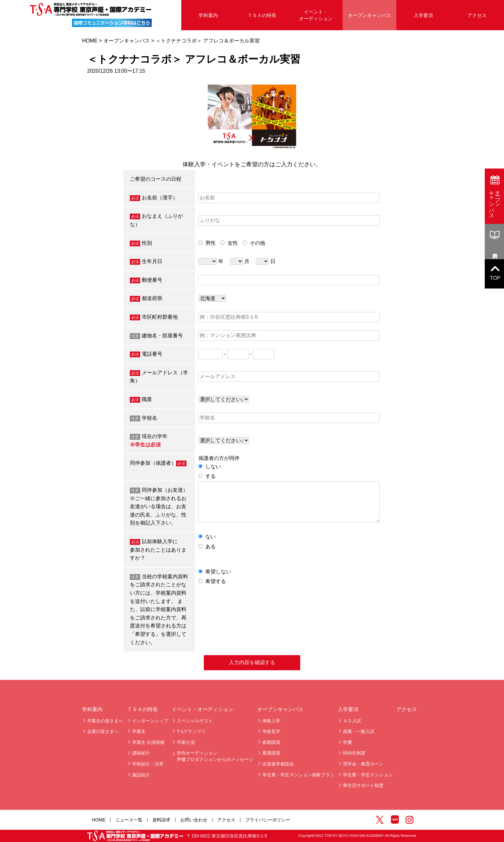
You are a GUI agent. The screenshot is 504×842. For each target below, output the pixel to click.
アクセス (477, 15)
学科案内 (208, 15)
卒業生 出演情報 (148, 742)
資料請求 (161, 820)
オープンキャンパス (369, 15)
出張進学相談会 (278, 764)
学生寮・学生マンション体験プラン (298, 775)
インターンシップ (150, 721)
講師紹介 (141, 753)
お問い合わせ (194, 820)
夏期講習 (271, 753)
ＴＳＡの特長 (262, 15)
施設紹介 (141, 775)
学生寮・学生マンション (368, 775)
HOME (90, 41)
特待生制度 (354, 753)
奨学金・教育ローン (363, 764)
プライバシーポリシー (268, 820)
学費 (347, 742)
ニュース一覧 (129, 820)
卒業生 (139, 731)
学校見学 (271, 731)
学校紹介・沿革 (148, 764)
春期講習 (271, 742)
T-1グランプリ (191, 731)
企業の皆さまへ (103, 731)
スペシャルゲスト (195, 721)
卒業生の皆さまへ (105, 721)
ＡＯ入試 (352, 721)
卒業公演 (186, 742)
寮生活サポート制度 (363, 785)
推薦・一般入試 (359, 731)
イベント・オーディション (316, 15)
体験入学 (271, 721)
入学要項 (423, 15)
